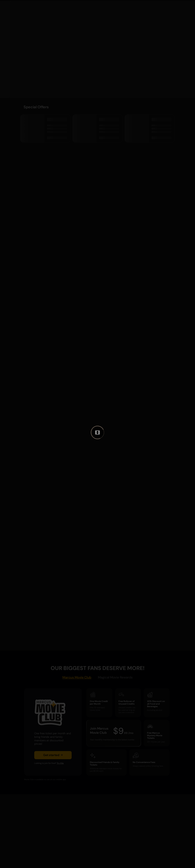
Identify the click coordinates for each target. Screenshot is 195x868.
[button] (97, 432)
